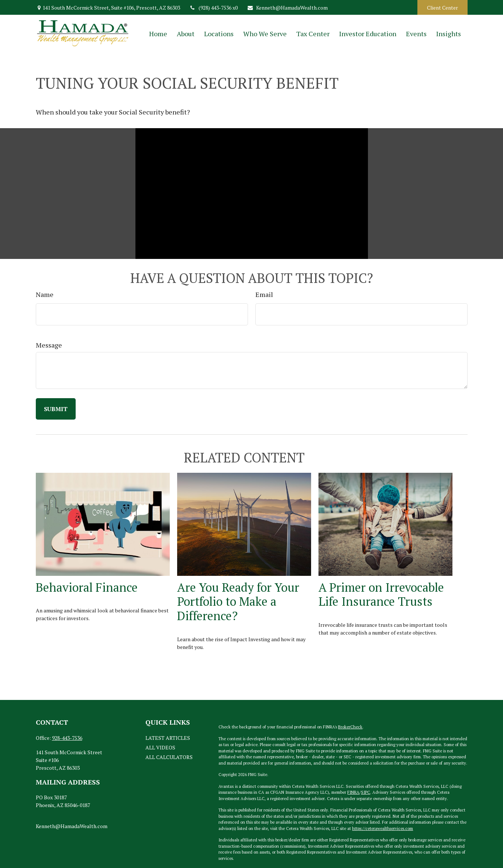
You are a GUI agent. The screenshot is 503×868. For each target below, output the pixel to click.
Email (264, 294)
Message (49, 345)
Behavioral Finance (87, 587)
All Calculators (169, 757)
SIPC (366, 792)
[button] (158, 33)
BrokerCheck (350, 727)
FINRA (353, 792)
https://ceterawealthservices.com (383, 828)
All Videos (160, 747)
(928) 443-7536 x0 (213, 8)
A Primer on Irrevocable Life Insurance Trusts (381, 594)
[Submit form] (56, 409)
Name (45, 294)
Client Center (442, 8)
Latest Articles (168, 738)
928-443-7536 (67, 738)
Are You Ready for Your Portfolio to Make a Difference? (238, 602)
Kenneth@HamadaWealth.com (287, 8)
